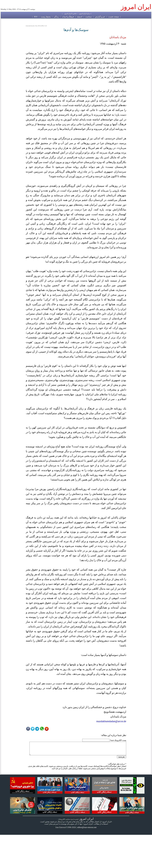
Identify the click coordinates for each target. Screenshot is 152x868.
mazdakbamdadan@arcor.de (111, 721)
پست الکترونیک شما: (118, 740)
